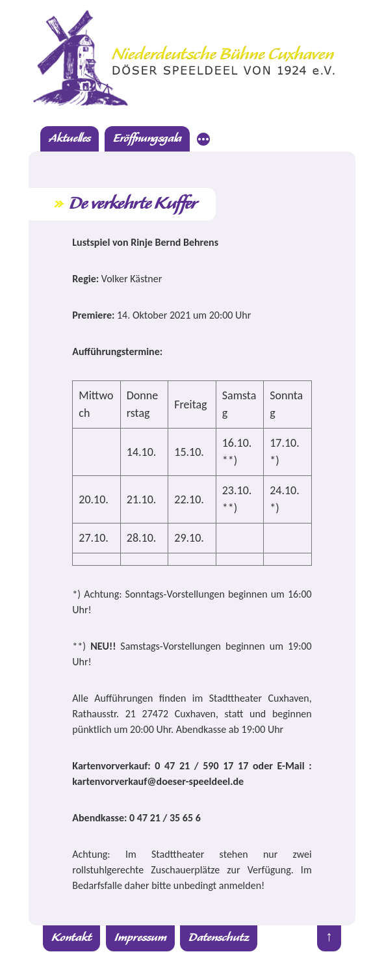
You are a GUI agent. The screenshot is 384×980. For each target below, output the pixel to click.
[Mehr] (203, 141)
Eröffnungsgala (147, 139)
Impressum (140, 938)
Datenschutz (219, 938)
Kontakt (71, 938)
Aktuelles (70, 139)
